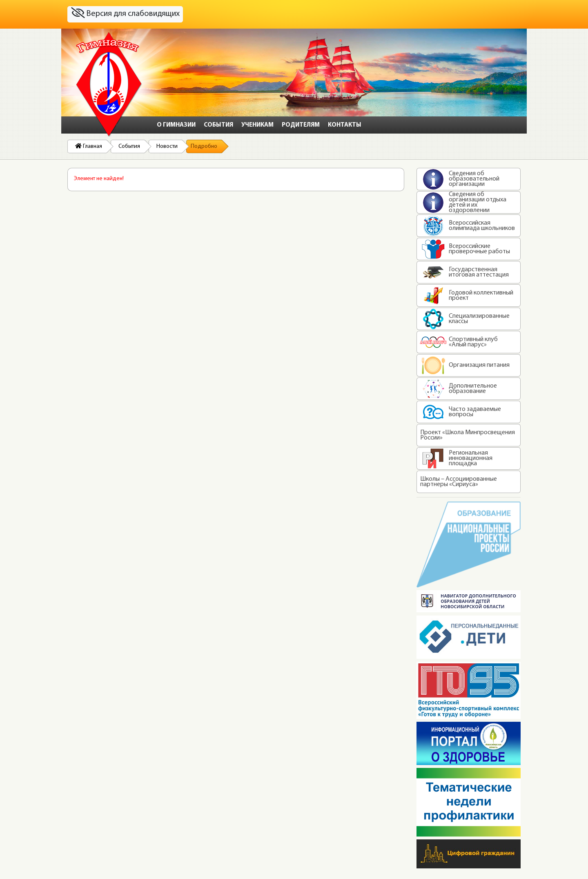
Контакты (345, 125)
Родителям (301, 125)
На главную (109, 85)
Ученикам (257, 125)
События (218, 125)
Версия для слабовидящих (125, 13)
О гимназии (176, 125)
